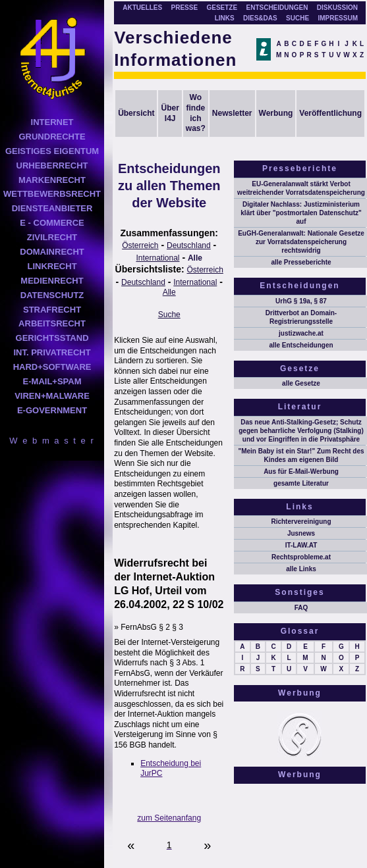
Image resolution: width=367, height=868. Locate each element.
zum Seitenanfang (169, 818)
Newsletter (232, 113)
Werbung (276, 113)
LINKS (225, 18)
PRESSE (185, 8)
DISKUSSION (337, 8)
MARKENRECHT (52, 180)
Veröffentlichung (330, 113)
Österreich (140, 245)
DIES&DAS (260, 18)
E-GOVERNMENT (52, 410)
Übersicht (136, 113)
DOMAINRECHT (52, 252)
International (157, 258)
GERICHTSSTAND (52, 338)
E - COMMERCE (52, 223)
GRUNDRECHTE (52, 137)
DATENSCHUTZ (52, 295)
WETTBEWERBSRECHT (52, 194)
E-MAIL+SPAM (52, 381)
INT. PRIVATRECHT (52, 352)
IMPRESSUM (338, 18)
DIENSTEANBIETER (52, 208)
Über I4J (170, 113)
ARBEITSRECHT (52, 323)
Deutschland (189, 245)
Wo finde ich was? (196, 113)
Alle (195, 258)
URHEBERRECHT (52, 166)
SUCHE (297, 18)
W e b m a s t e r (52, 441)
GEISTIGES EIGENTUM (52, 151)
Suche (169, 315)
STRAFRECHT (52, 310)
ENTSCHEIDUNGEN (277, 8)
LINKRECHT (52, 266)
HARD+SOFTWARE (52, 367)
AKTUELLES (142, 8)
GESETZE (222, 8)
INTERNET (52, 122)
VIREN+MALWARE (52, 396)
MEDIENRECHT (52, 281)
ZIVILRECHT (52, 237)
